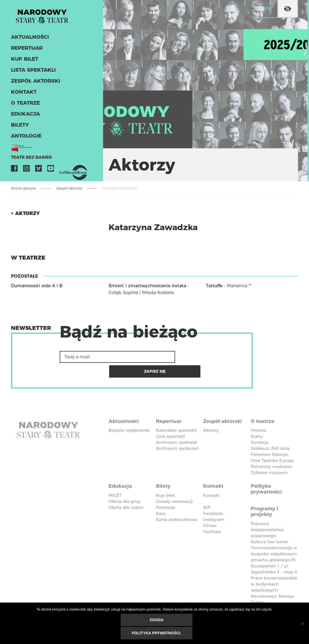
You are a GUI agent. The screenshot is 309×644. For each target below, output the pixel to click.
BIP (207, 488)
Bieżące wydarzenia (129, 413)
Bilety (19, 129)
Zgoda (157, 621)
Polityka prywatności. (157, 634)
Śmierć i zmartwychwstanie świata (147, 286)
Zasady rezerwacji (174, 482)
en (267, 9)
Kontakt (23, 96)
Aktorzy (29, 213)
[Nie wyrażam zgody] (302, 624)
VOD (63, 172)
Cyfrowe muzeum (269, 456)
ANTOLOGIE (25, 140)
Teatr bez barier (27, 161)
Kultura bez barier (270, 521)
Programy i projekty (267, 491)
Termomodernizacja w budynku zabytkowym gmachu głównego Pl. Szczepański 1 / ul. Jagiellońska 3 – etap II (274, 539)
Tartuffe (214, 286)
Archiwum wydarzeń (177, 432)
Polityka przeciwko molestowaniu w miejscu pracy (227, 602)
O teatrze (24, 107)
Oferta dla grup (125, 482)
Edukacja (24, 118)
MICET (115, 476)
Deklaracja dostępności (126, 596)
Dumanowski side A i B (37, 286)
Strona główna (23, 188)
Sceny (257, 419)
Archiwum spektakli (176, 426)
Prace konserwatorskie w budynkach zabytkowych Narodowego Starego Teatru (274, 569)
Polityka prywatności (268, 470)
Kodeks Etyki (270, 593)
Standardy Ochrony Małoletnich (173, 599)
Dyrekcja (260, 426)
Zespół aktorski (34, 85)
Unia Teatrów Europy (272, 444)
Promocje (166, 488)
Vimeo (38, 172)
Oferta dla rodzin (126, 488)
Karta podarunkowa (176, 500)
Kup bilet (24, 63)
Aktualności (28, 41)
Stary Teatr (48, 18)
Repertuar (26, 52)
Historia (259, 413)
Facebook (14, 172)
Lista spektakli (32, 74)
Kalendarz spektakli (176, 413)
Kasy (161, 494)
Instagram (26, 172)
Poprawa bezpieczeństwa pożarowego (267, 508)
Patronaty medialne (271, 450)
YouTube (51, 172)
